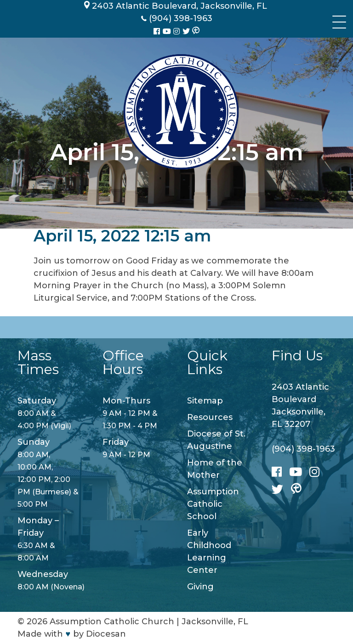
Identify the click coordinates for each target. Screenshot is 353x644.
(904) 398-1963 (303, 449)
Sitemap (205, 401)
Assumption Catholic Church (112, 622)
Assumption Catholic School (213, 504)
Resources (210, 417)
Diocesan (106, 634)
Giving (200, 587)
